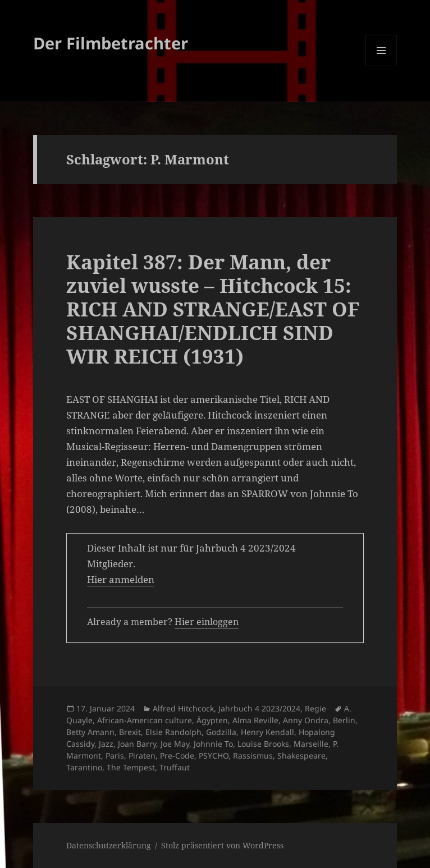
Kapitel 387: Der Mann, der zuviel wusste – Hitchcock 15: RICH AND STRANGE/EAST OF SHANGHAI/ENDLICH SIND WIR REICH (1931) (213, 309)
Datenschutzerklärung (109, 845)
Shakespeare (301, 756)
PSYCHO (214, 756)
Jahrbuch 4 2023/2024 (259, 708)
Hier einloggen (207, 622)
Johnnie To (213, 744)
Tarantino (84, 767)
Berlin (344, 720)
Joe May (175, 744)
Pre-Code (177, 756)
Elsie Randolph (173, 732)
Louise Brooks (263, 744)
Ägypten (212, 720)
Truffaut (175, 767)
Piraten (142, 756)
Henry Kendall (267, 732)
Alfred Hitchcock (183, 708)
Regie (315, 708)
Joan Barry (137, 744)
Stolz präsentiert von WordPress (222, 845)
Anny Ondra (306, 720)
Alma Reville (255, 720)
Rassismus (253, 756)
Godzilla (221, 732)
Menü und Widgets (381, 66)
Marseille (311, 744)
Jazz (106, 744)
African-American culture (145, 720)
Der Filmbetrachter (111, 43)
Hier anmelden (121, 579)
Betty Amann (90, 732)
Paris (115, 756)
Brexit (130, 732)
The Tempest (131, 767)
